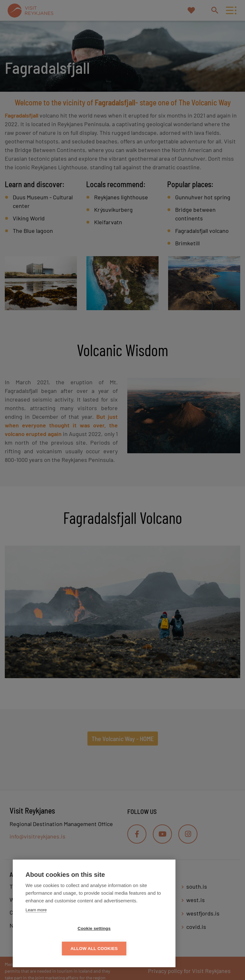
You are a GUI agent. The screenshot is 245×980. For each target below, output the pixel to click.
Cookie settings (57, 949)
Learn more (36, 930)
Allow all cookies (131, 949)
